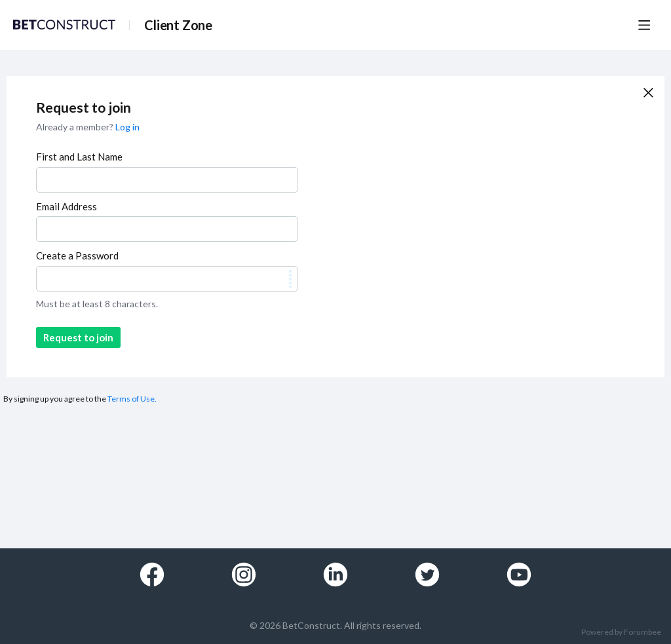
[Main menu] (644, 25)
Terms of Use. (132, 399)
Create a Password (77, 256)
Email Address (67, 206)
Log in (127, 127)
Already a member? (88, 127)
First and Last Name (79, 157)
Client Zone (178, 25)
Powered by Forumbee (621, 632)
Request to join (78, 337)
